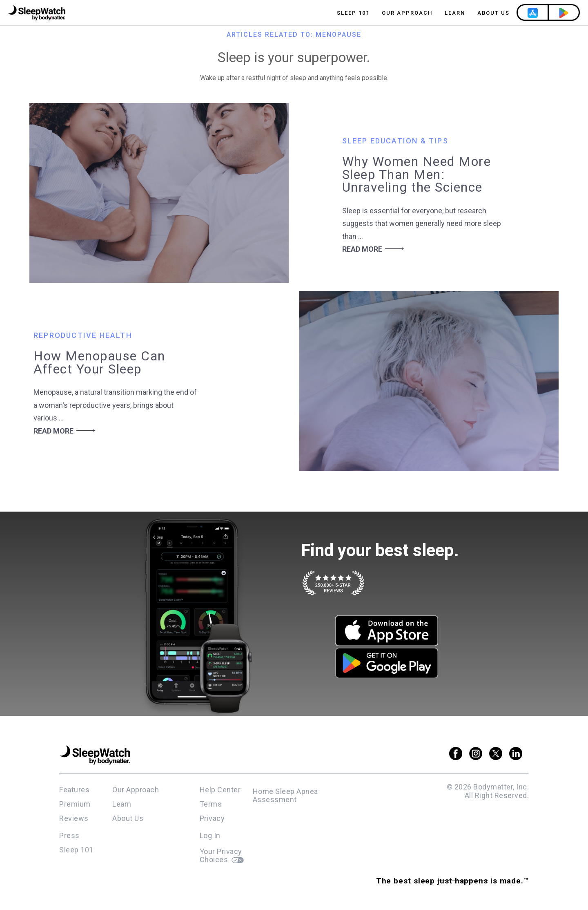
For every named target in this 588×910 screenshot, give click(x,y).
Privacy (212, 818)
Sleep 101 (353, 13)
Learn (455, 13)
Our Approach (407, 13)
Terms (211, 804)
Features (74, 790)
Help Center (220, 790)
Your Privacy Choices (222, 856)
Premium (75, 804)
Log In (210, 835)
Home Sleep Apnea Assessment (285, 796)
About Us (493, 13)
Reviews (74, 818)
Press (69, 835)
